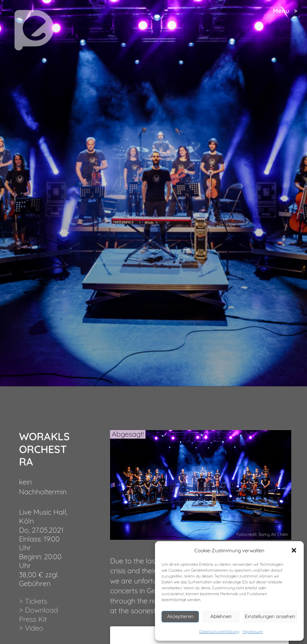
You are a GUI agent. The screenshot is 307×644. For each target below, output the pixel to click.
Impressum (253, 631)
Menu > (285, 11)
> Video (31, 628)
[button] (294, 550)
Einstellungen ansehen (270, 616)
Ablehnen (221, 616)
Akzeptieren (180, 616)
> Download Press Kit (38, 614)
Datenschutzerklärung (219, 631)
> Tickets (33, 601)
